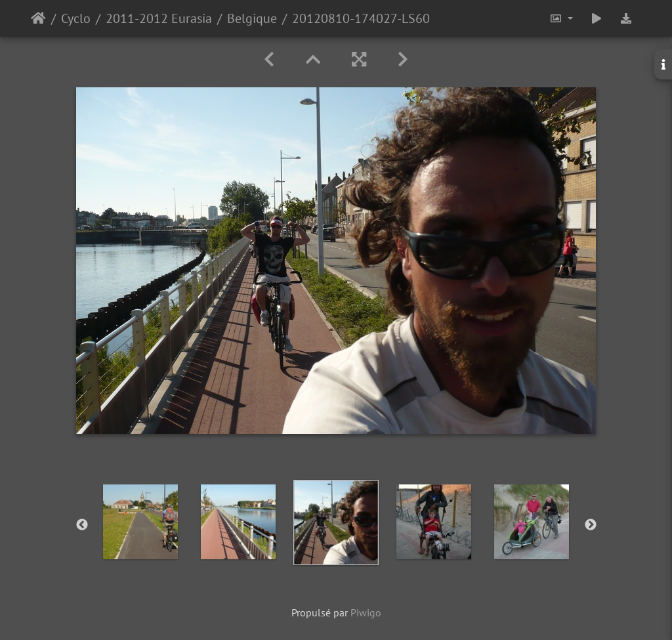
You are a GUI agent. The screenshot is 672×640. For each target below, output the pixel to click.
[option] (141, 522)
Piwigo (366, 612)
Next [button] (591, 525)
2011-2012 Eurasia (159, 18)
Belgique (252, 18)
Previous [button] (82, 525)
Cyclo (76, 18)
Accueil (38, 18)
